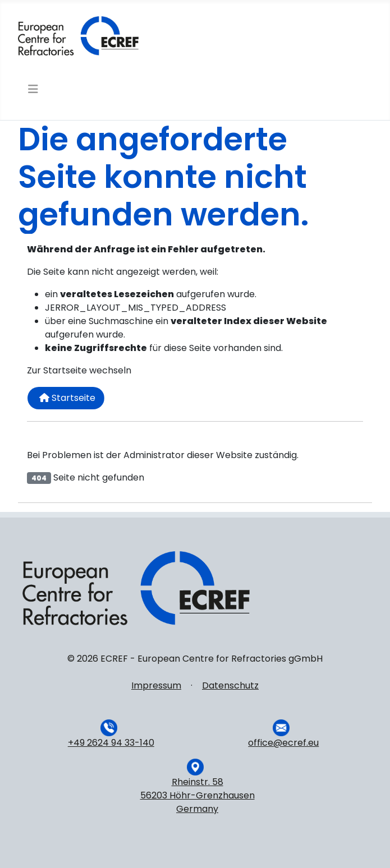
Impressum (156, 685)
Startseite (67, 398)
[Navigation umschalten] (32, 89)
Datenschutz (230, 685)
